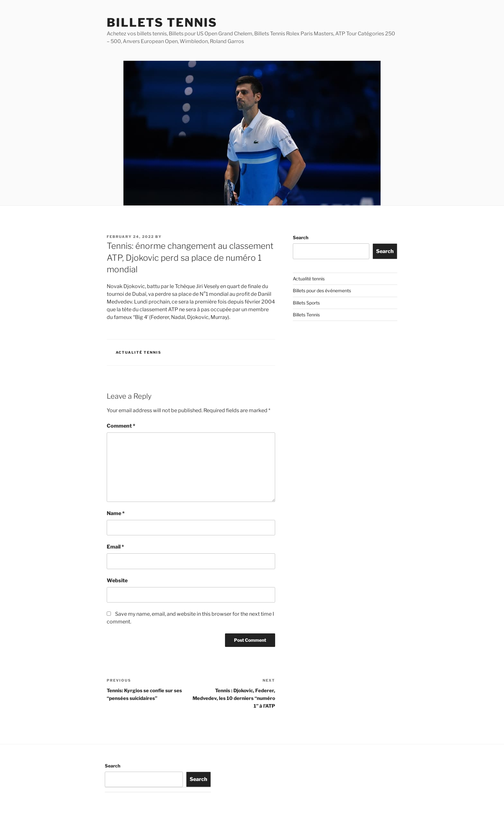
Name (116, 513)
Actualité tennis (139, 352)
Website (117, 581)
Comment (121, 426)
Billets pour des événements (322, 290)
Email (115, 547)
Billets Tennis (162, 23)
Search (301, 237)
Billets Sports (306, 303)
